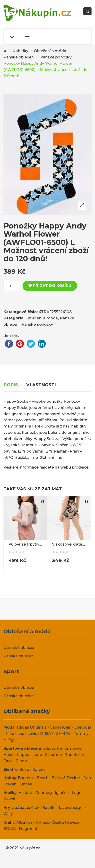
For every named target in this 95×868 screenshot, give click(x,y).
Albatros (25, 822)
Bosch (43, 778)
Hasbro (25, 793)
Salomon (54, 755)
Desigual (83, 727)
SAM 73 (63, 734)
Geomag (44, 793)
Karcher (40, 770)
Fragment (28, 829)
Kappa (23, 755)
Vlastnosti (41, 385)
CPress (43, 822)
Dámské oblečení (20, 648)
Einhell (26, 784)
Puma (21, 761)
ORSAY (47, 734)
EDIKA (10, 829)
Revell (9, 799)
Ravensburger (71, 808)
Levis (32, 734)
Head (9, 755)
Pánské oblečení (19, 57)
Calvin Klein (61, 727)
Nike (10, 734)
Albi (34, 808)
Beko (24, 770)
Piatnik (48, 808)
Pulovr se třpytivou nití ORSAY (37, 544)
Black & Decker (66, 778)
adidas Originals (31, 727)
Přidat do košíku (52, 286)
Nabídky (20, 51)
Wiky (8, 814)
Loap (37, 755)
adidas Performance (62, 748)
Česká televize (66, 822)
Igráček (62, 793)
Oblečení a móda (50, 51)
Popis (11, 385)
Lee (21, 734)
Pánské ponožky (56, 57)
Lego (77, 793)
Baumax (26, 778)
